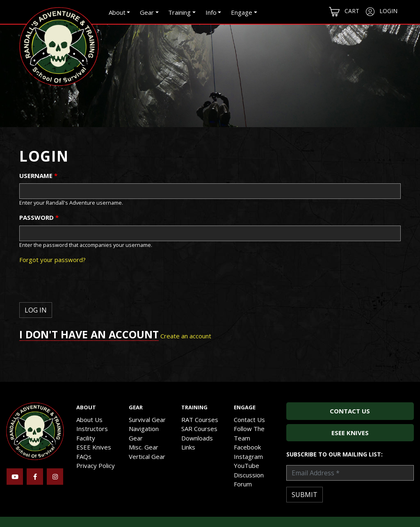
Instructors (92, 429)
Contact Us (249, 420)
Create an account (186, 336)
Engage (242, 12)
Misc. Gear (144, 447)
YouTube (247, 465)
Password (39, 217)
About (117, 12)
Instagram (248, 456)
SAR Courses (199, 429)
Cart (344, 12)
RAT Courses (200, 420)
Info (211, 12)
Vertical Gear (147, 456)
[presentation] (82, 286)
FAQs (84, 456)
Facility (86, 438)
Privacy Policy (96, 465)
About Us (89, 420)
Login (382, 11)
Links (188, 447)
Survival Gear (147, 420)
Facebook (247, 447)
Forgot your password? (52, 260)
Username (38, 176)
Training (179, 12)
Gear (147, 12)
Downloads (197, 438)
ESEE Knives (94, 447)
